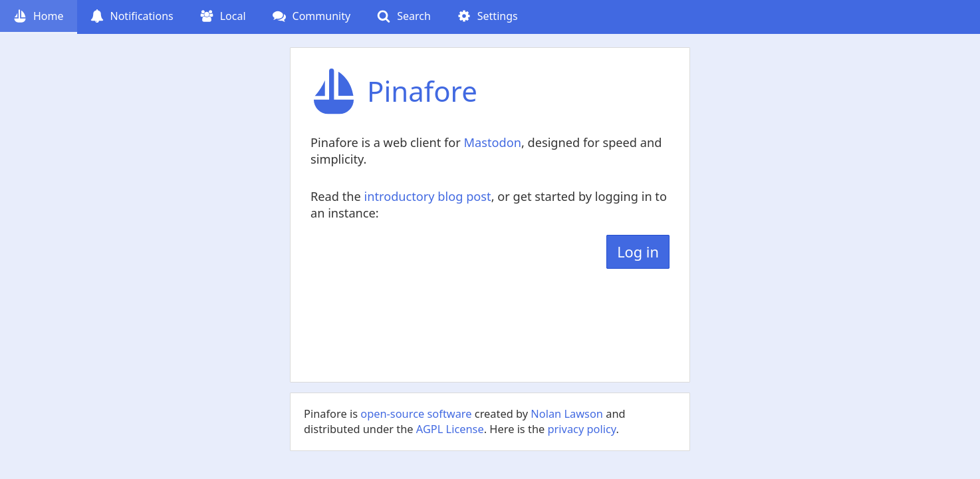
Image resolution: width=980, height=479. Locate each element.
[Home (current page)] (39, 17)
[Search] (404, 17)
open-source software (416, 413)
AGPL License (450, 429)
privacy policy (582, 429)
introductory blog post (427, 196)
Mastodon (492, 142)
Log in (638, 252)
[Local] (223, 17)
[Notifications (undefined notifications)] (132, 17)
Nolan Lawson (567, 413)
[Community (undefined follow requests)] (312, 17)
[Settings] (488, 17)
